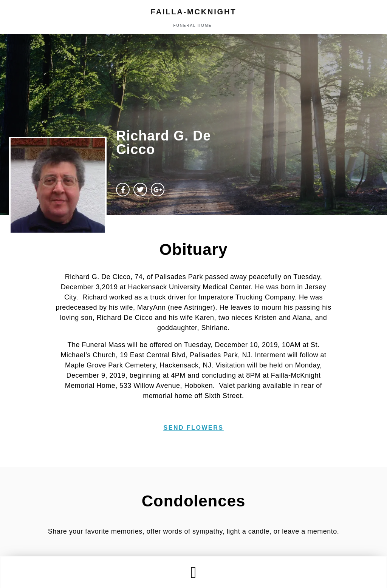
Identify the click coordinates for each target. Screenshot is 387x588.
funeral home (193, 25)
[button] (193, 572)
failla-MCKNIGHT (193, 12)
